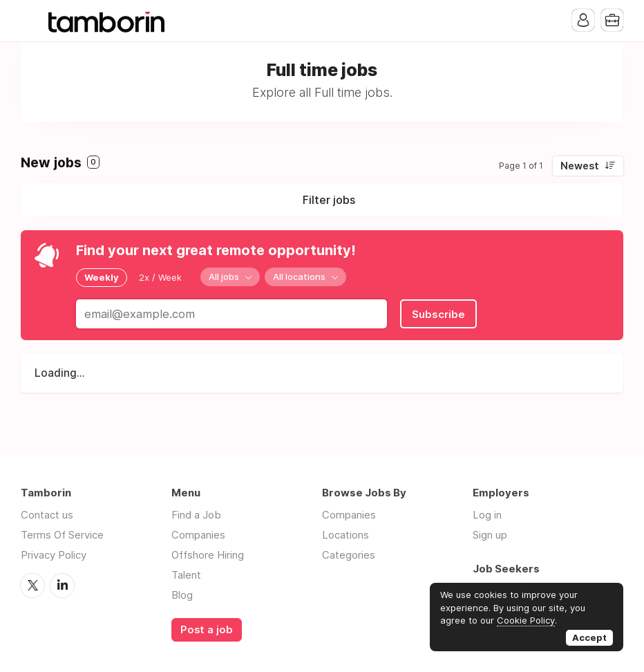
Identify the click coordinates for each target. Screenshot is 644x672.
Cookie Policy (526, 620)
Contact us (47, 515)
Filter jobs (329, 200)
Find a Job (196, 515)
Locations (345, 535)
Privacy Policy (54, 555)
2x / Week (160, 277)
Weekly (102, 277)
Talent (186, 575)
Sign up (490, 535)
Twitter (32, 586)
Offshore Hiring (208, 555)
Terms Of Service (62, 535)
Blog (182, 595)
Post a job (207, 630)
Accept (589, 637)
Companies (198, 535)
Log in (487, 515)
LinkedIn (62, 586)
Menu (31, 21)
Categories (349, 555)
